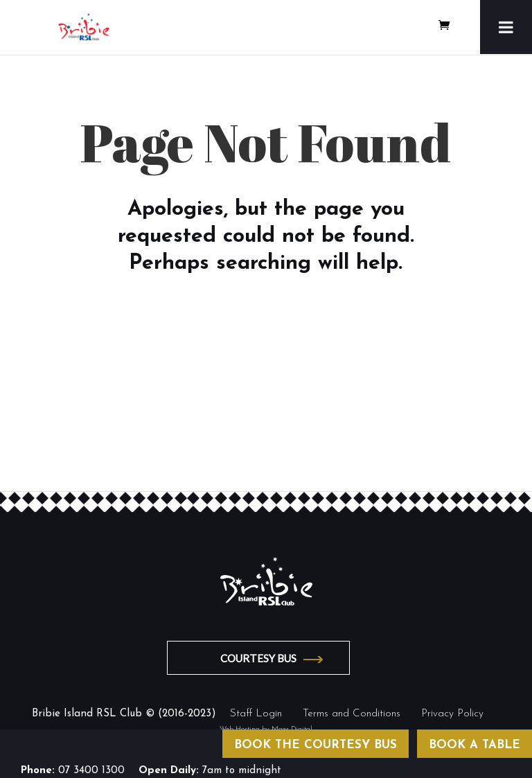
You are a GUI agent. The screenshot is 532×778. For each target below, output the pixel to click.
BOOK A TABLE (475, 745)
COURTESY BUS (258, 658)
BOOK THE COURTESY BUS (316, 745)
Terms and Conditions (352, 714)
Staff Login (256, 714)
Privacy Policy (452, 714)
